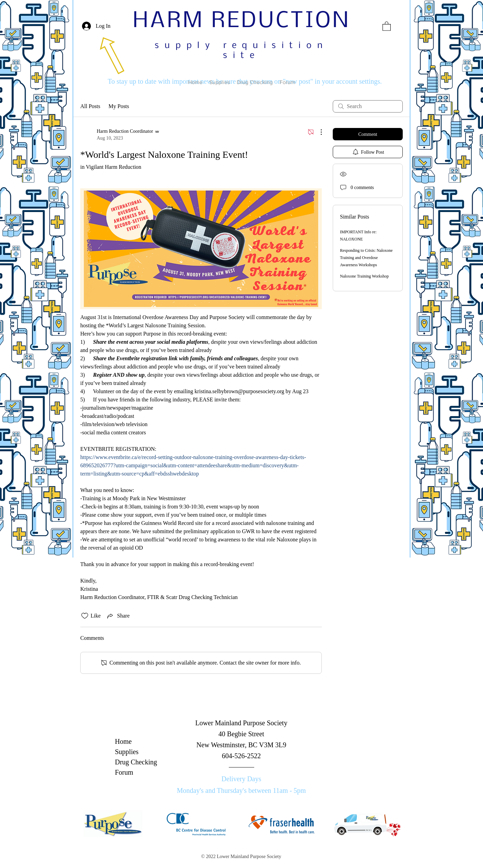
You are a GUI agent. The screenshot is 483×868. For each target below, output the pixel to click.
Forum (124, 772)
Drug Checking (136, 762)
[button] (387, 26)
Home (123, 741)
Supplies (127, 752)
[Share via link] (118, 616)
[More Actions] (318, 132)
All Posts (90, 106)
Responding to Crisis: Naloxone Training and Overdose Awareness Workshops (366, 258)
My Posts (119, 106)
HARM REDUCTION (242, 21)
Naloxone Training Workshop (364, 276)
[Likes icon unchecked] (85, 616)
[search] (368, 106)
